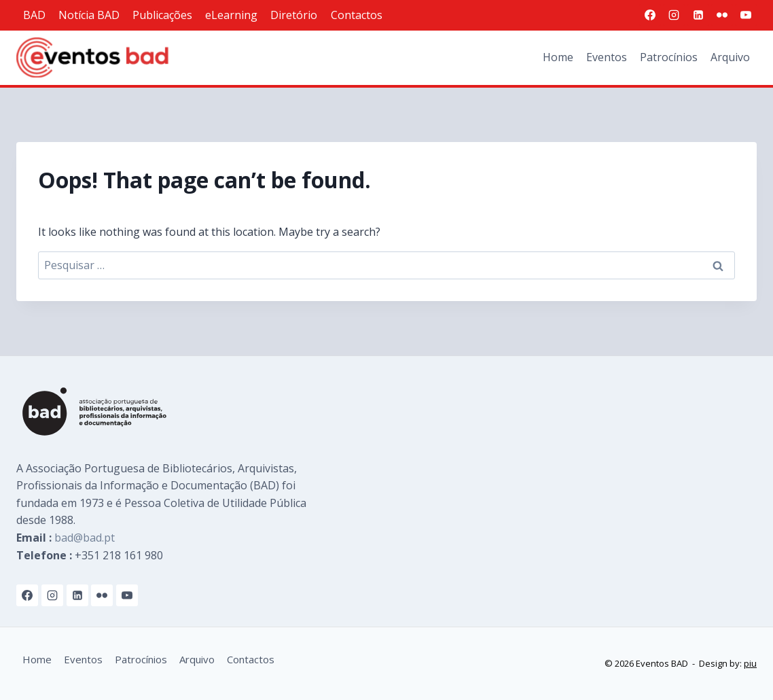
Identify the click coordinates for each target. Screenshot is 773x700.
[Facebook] (650, 15)
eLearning (231, 15)
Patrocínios (669, 57)
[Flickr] (722, 15)
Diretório (294, 15)
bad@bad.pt (85, 538)
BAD (34, 15)
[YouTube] (746, 15)
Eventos (607, 57)
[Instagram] (674, 15)
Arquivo (730, 57)
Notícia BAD (89, 15)
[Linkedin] (698, 15)
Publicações (162, 15)
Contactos (357, 15)
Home (558, 57)
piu (750, 663)
